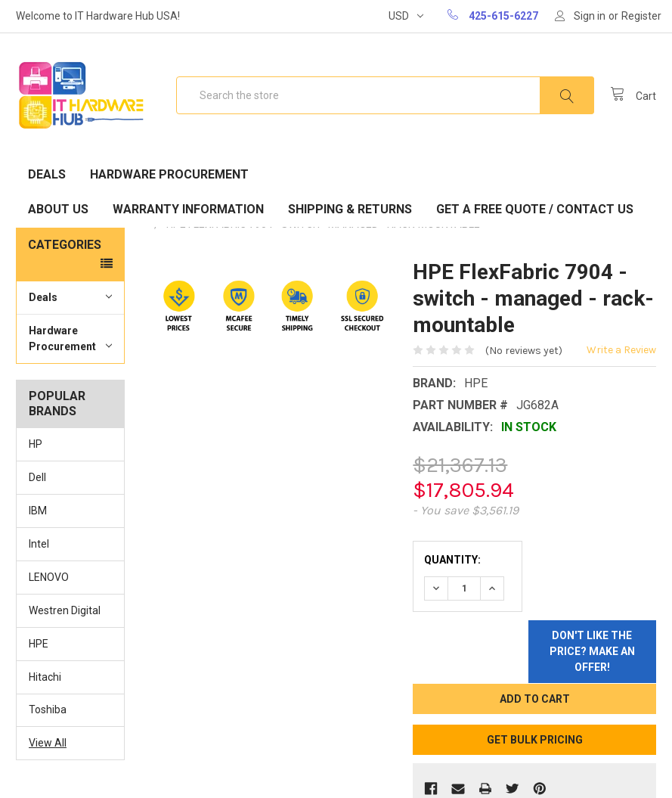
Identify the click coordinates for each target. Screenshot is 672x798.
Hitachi (45, 677)
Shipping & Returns (350, 209)
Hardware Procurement (169, 174)
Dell (37, 477)
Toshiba (48, 710)
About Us (58, 209)
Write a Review (621, 350)
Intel (39, 544)
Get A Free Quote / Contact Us (535, 209)
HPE (39, 644)
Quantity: (452, 560)
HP (36, 444)
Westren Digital (65, 610)
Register (641, 16)
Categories (65, 245)
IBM (38, 511)
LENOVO (49, 577)
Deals (47, 174)
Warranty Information (188, 209)
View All (48, 743)
